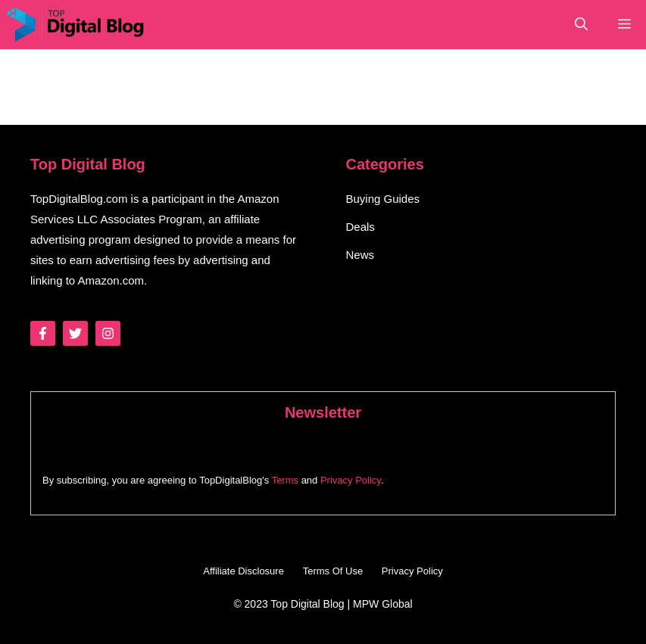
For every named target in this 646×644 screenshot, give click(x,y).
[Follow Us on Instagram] (108, 333)
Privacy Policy (351, 480)
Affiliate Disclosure (243, 571)
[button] (581, 25)
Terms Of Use (333, 571)
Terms (285, 480)
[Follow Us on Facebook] (43, 333)
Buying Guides (383, 199)
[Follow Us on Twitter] (75, 333)
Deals (360, 227)
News (360, 255)
